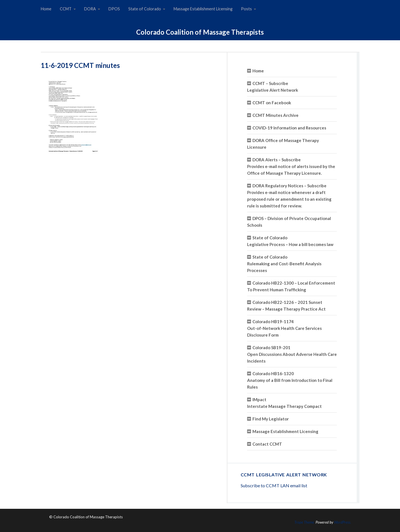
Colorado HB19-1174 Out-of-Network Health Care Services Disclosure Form (284, 328)
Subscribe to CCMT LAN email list (274, 485)
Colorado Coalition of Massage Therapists (200, 32)
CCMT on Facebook (272, 103)
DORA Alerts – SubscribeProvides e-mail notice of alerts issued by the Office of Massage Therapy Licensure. (291, 166)
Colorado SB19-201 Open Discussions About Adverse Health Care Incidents (292, 354)
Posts (246, 9)
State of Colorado (145, 9)
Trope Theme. (305, 522)
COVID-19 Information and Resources (289, 128)
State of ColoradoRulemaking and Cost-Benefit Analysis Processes (284, 264)
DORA (90, 9)
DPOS (114, 9)
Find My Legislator (271, 419)
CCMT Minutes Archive (275, 115)
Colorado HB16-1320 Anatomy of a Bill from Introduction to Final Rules (290, 380)
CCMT (66, 9)
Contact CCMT (267, 444)
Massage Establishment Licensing (203, 9)
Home (46, 9)
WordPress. (343, 522)
